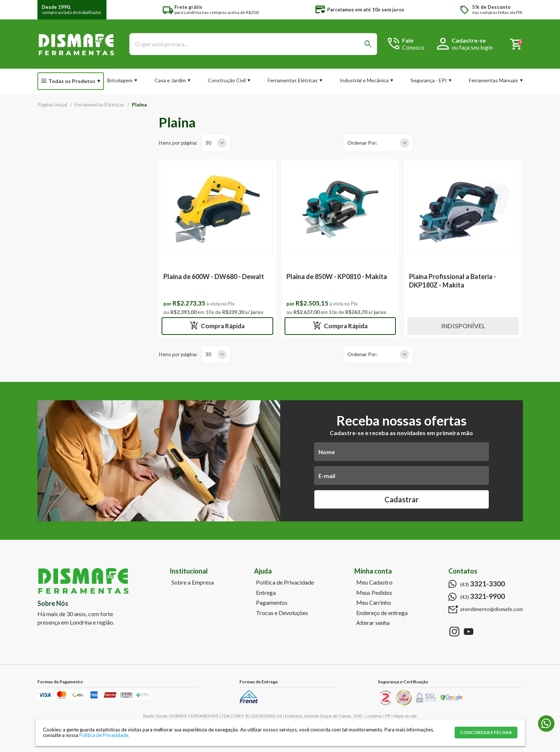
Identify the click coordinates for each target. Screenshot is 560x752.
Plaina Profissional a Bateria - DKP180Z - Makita (453, 281)
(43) (483, 584)
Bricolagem (120, 80)
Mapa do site (405, 716)
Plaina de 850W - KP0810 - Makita (337, 276)
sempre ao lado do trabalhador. (72, 10)
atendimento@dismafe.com (492, 609)
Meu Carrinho (374, 603)
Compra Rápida (222, 326)
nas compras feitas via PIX (497, 10)
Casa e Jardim (170, 80)
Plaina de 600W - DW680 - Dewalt (214, 276)
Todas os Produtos (72, 81)
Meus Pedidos (374, 593)
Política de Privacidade (285, 582)
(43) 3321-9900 (546, 724)
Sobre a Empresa (193, 582)
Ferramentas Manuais (494, 80)
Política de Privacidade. (104, 735)
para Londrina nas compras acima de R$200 (217, 10)
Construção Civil (227, 80)
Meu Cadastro (374, 582)
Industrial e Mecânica (364, 80)
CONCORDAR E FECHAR (486, 732)
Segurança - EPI (429, 80)
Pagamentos (272, 603)
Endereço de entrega (382, 613)
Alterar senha (373, 623)
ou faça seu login (472, 47)
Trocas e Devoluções (282, 613)
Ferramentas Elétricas (293, 80)
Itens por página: (178, 143)
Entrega (266, 593)
